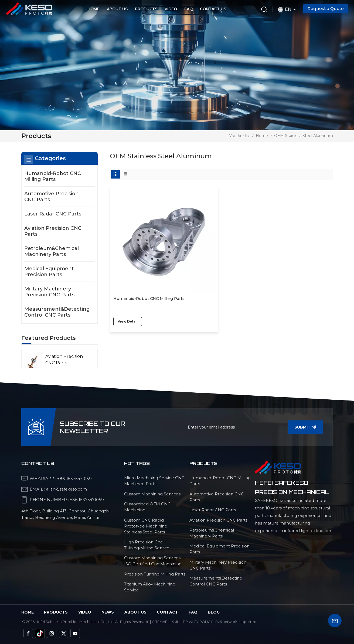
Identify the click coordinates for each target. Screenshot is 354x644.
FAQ (188, 9)
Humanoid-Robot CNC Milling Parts (141, 264)
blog (214, 612)
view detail (129, 283)
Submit (305, 427)
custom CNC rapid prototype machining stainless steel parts (146, 526)
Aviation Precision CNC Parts (53, 231)
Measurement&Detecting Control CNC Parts (57, 312)
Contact (167, 612)
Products (146, 9)
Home (93, 9)
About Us (117, 9)
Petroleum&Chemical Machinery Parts (52, 251)
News (108, 612)
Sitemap (160, 622)
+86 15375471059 (87, 500)
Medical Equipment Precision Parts (49, 272)
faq (193, 612)
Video (171, 9)
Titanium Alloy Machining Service (150, 587)
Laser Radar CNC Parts (53, 214)
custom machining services (152, 494)
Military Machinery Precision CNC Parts (49, 292)
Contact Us (213, 9)
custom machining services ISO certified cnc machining (153, 561)
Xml (175, 622)
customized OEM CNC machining (147, 507)
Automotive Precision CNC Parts (52, 197)
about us (135, 612)
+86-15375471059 (75, 479)
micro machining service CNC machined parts (154, 481)
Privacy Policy (198, 622)
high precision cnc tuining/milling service (147, 545)
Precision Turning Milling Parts (155, 574)
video (85, 612)
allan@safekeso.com (67, 489)
